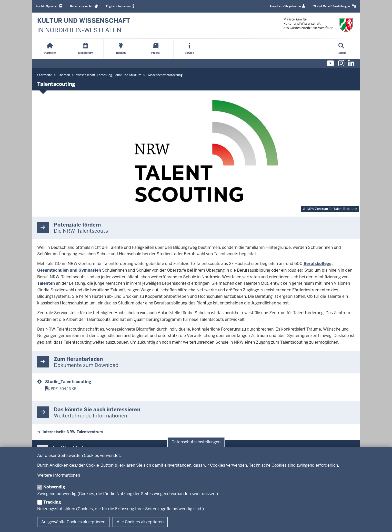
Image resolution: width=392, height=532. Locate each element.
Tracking (52, 502)
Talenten (46, 283)
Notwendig (54, 487)
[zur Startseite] (84, 25)
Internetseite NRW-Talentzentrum (73, 432)
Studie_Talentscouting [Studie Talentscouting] (68, 382)
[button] (335, 6)
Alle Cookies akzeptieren (140, 522)
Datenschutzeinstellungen (196, 442)
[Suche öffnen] (342, 49)
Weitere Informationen (59, 475)
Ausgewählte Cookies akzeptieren (73, 522)
